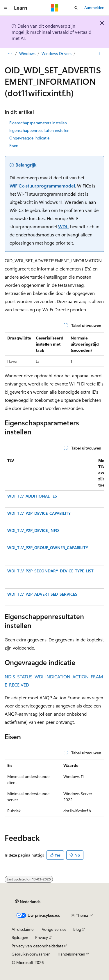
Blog (77, 929)
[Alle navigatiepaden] (10, 54)
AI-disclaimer (23, 929)
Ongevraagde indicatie (29, 138)
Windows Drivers (57, 53)
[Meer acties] (99, 54)
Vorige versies (54, 929)
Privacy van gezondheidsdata (37, 946)
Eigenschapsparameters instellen (38, 123)
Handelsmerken (71, 954)
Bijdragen (20, 937)
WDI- (64, 226)
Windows (27, 53)
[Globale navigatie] (6, 8)
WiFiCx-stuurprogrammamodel (42, 186)
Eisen (14, 145)
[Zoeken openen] (76, 8)
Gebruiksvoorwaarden (31, 954)
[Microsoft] (55, 8)
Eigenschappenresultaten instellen (39, 130)
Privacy (42, 937)
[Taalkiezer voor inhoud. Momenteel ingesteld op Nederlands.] (28, 902)
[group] (54, 530)
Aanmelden (94, 7)
